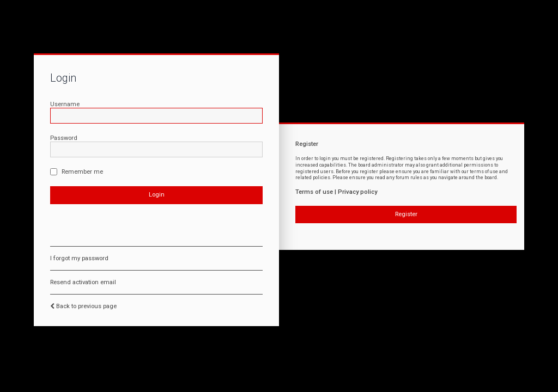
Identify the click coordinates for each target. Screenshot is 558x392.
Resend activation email (83, 282)
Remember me (77, 172)
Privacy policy (357, 192)
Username (65, 104)
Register (406, 214)
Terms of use (314, 192)
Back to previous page (86, 306)
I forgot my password (79, 258)
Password (64, 138)
